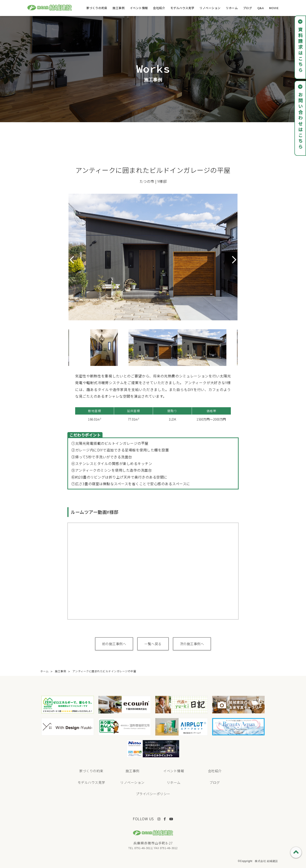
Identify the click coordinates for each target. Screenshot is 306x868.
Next (241, 347)
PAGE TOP (296, 852)
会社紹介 (159, 8)
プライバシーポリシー (153, 794)
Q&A (261, 8)
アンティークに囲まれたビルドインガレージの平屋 (104, 671)
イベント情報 (139, 8)
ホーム (44, 671)
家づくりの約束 (97, 8)
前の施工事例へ (114, 644)
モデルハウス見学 (182, 8)
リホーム (232, 8)
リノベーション (210, 8)
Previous (65, 347)
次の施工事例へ (192, 644)
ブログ (248, 8)
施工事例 (119, 8)
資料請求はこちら (300, 50)
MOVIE (274, 8)
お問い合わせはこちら (300, 121)
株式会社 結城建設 (266, 861)
